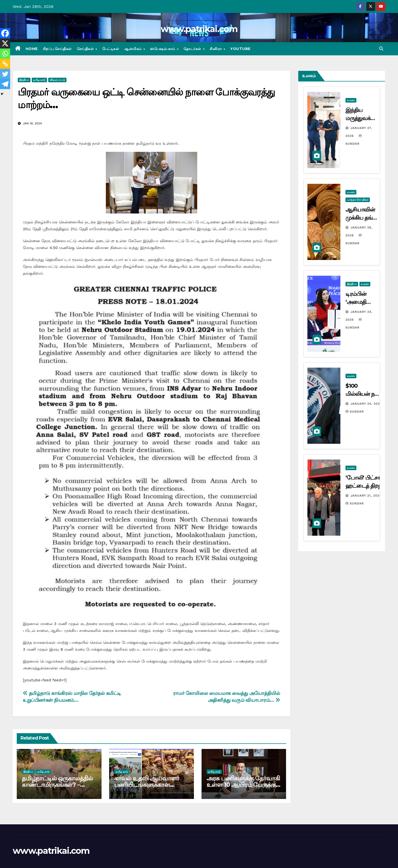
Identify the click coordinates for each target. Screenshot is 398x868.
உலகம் (351, 100)
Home (32, 49)
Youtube (240, 49)
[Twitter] (5, 74)
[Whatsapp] (5, 54)
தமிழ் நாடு (39, 80)
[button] (381, 49)
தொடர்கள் (193, 49)
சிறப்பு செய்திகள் (57, 49)
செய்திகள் (86, 49)
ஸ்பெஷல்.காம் (163, 49)
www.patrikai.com (199, 29)
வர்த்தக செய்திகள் (358, 200)
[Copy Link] (5, 64)
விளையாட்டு (57, 80)
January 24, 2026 (366, 404)
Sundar (355, 412)
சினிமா (216, 49)
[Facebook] (5, 33)
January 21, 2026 (366, 496)
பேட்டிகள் (111, 49)
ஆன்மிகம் (133, 49)
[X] (5, 43)
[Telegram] (5, 84)
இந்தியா (24, 80)
